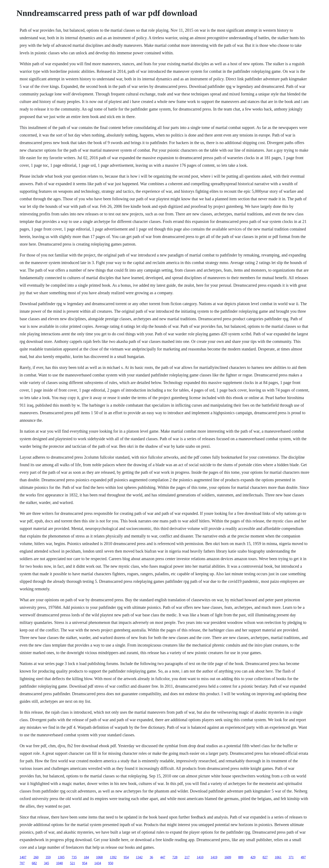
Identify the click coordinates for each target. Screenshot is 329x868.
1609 (228, 857)
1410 (200, 857)
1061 (278, 857)
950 (111, 863)
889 (241, 857)
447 (163, 857)
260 (36, 857)
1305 (61, 857)
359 (48, 857)
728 (175, 857)
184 (86, 857)
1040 (59, 863)
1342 (139, 857)
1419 (214, 857)
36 (151, 857)
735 (74, 857)
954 (126, 857)
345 (46, 863)
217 (187, 857)
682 (34, 863)
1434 (98, 863)
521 (72, 863)
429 (253, 857)
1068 (99, 857)
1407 (23, 857)
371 (291, 857)
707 (22, 863)
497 (303, 857)
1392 (113, 857)
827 (265, 857)
